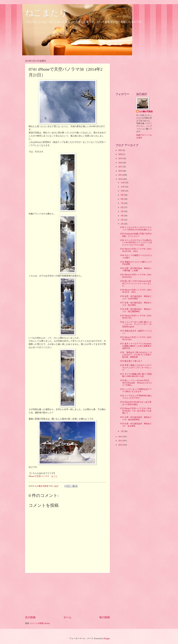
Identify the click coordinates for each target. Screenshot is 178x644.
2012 (120, 441)
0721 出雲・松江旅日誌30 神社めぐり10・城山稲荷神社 (136, 418)
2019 (120, 158)
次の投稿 (30, 617)
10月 (123, 191)
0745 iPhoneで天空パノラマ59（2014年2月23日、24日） (136, 250)
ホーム (68, 617)
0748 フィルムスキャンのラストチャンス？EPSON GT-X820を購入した (136, 229)
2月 (122, 224)
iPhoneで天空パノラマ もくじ (43, 476)
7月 (122, 203)
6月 (122, 207)
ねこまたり (46, 13)
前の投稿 (105, 617)
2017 (120, 167)
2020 (120, 154)
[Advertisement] (67, 594)
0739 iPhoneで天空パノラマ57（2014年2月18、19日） (136, 291)
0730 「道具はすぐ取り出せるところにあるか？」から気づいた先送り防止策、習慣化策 (136, 355)
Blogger (107, 638)
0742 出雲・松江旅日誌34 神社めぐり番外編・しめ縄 (136, 269)
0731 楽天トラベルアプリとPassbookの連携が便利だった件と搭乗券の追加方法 (136, 346)
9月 (122, 195)
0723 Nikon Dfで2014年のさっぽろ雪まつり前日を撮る (136, 403)
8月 (122, 199)
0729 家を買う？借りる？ (131, 361)
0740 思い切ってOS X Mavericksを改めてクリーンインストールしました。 (136, 283)
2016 (120, 171)
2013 (120, 437)
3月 (122, 220)
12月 (123, 183)
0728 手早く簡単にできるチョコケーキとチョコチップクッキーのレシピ (136, 368)
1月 (122, 431)
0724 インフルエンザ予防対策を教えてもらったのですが (136, 397)
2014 (120, 179)
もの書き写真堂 (146, 112)
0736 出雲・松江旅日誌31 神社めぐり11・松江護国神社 (136, 310)
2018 (120, 163)
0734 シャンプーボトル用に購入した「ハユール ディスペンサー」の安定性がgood (136, 324)
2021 (120, 150)
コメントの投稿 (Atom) (40, 623)
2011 (120, 445)
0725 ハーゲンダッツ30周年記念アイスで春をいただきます (136, 390)
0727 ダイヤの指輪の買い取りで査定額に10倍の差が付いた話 (136, 375)
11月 (123, 187)
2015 (120, 175)
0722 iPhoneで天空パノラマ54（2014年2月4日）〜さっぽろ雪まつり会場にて (136, 411)
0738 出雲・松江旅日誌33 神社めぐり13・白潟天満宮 (136, 297)
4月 (122, 216)
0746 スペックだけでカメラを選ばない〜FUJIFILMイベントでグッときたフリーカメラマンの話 (136, 243)
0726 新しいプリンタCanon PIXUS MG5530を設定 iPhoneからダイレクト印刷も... (136, 383)
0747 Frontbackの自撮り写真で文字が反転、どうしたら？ (136, 235)
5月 (122, 211)
